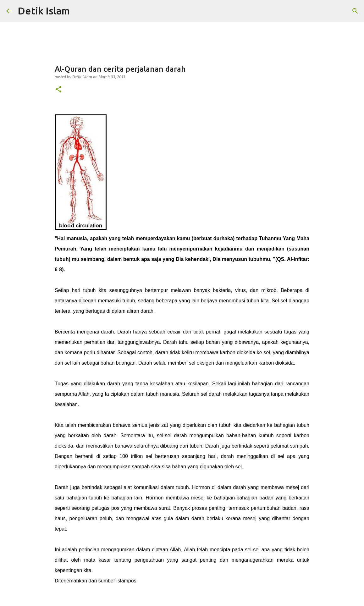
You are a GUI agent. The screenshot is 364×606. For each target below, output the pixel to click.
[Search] (355, 11)
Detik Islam (44, 11)
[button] (58, 90)
